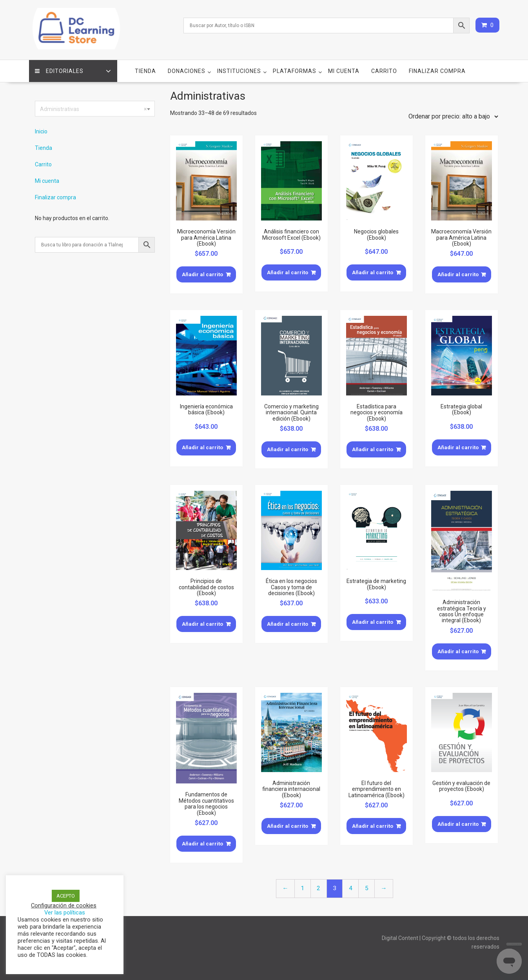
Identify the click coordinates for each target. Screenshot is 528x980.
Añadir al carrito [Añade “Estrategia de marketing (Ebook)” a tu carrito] (373, 622)
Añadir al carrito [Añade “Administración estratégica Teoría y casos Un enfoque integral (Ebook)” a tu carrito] (458, 651)
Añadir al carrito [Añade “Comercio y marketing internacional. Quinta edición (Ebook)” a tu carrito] (288, 449)
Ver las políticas (65, 913)
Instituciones (239, 71)
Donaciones (187, 71)
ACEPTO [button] (66, 896)
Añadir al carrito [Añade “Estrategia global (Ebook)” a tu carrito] (458, 447)
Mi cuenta (344, 71)
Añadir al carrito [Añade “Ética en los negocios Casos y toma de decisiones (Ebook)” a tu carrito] (288, 624)
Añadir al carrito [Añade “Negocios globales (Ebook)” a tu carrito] (373, 272)
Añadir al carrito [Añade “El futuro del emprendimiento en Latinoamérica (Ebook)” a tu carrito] (373, 826)
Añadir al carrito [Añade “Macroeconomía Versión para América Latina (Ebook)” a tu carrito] (458, 274)
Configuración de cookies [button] (64, 905)
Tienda (145, 71)
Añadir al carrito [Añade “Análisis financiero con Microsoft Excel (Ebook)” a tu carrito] (288, 272)
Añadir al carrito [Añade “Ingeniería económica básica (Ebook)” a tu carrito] (202, 447)
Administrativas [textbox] (93, 109)
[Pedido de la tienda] (452, 117)
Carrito (384, 71)
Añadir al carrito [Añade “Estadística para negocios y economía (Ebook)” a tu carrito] (373, 449)
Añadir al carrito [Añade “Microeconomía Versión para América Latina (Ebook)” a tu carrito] (202, 274)
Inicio (41, 131)
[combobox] (95, 109)
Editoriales (59, 71)
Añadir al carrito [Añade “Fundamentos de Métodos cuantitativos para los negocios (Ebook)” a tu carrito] (202, 844)
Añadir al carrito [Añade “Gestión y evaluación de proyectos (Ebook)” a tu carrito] (458, 824)
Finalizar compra (437, 71)
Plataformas (295, 71)
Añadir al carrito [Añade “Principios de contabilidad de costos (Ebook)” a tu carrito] (202, 624)
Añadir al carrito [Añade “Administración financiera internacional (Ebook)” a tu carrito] (288, 826)
